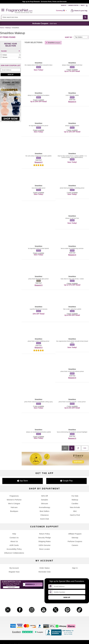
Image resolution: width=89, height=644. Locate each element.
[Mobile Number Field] (69, 592)
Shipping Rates (45, 541)
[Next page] (85, 448)
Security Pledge (44, 538)
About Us (14, 541)
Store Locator (45, 549)
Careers (75, 545)
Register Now (14, 572)
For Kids (75, 496)
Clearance (45, 515)
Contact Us (14, 538)
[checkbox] (11, 55)
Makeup (8, 28)
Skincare (44, 504)
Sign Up (10, 75)
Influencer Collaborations (14, 553)
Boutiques (14, 511)
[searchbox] (42, 17)
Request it (72, 102)
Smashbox (53, 43)
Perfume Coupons (75, 541)
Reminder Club (44, 572)
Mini (75, 511)
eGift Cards (14, 545)
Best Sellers (45, 511)
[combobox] (45, 17)
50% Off (44, 496)
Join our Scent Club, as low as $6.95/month (45, 2)
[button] (4, 10)
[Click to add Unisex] (11, 55)
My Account (14, 568)
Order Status (73, 5)
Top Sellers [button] (79, 37)
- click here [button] (44, 23)
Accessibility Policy (14, 549)
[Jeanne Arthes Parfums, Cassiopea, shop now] (11, 102)
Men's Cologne (14, 504)
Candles (75, 504)
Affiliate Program (75, 534)
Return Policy (44, 534)
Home (2, 28)
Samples (44, 500)
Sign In (63, 5)
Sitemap (75, 538)
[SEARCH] (85, 17)
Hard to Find (75, 515)
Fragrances (14, 496)
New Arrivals (75, 507)
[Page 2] (78, 448)
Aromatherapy (44, 507)
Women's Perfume (14, 500)
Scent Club (44, 519)
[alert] (62, 11)
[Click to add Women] (11, 57)
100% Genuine (44, 545)
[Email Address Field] (11, 70)
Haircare (14, 507)
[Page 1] (72, 448)
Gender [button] (11, 51)
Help (83, 5)
